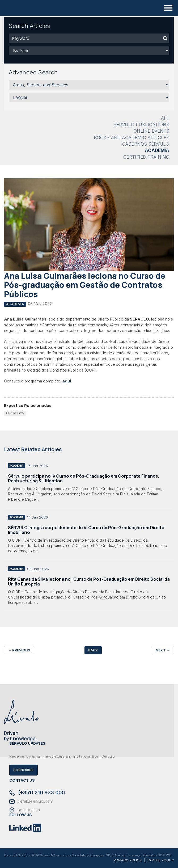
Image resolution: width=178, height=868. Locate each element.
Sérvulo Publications (141, 125)
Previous (19, 650)
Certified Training (146, 157)
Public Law (15, 413)
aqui (67, 381)
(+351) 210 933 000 (37, 793)
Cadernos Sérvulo (146, 144)
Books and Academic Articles (132, 138)
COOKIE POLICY (161, 860)
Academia (157, 150)
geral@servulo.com (31, 802)
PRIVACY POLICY (128, 860)
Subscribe (24, 770)
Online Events (151, 131)
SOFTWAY (165, 855)
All (165, 118)
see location (25, 810)
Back (93, 650)
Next (163, 650)
